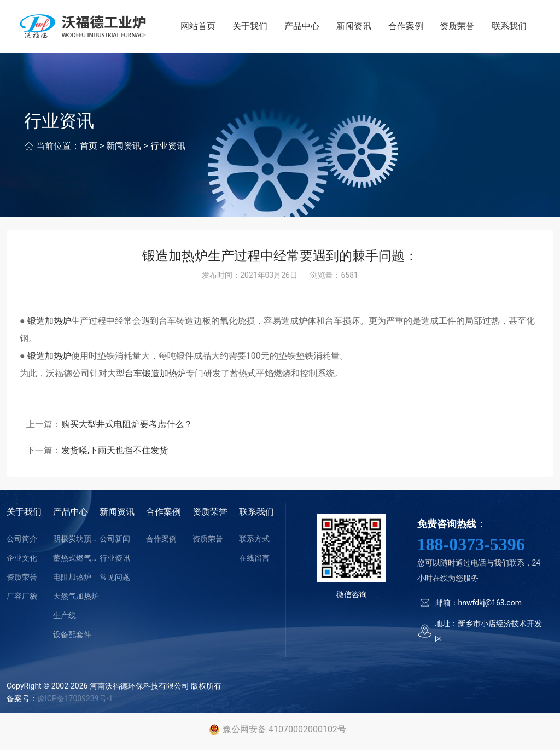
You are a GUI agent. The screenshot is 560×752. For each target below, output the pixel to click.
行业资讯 (168, 148)
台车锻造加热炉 (155, 375)
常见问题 (115, 579)
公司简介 (22, 541)
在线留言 (254, 560)
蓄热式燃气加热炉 (76, 560)
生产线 (65, 617)
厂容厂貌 (22, 598)
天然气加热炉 (76, 598)
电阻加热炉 (72, 579)
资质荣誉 (458, 27)
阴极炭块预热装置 (76, 541)
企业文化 (22, 560)
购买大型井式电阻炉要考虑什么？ (127, 426)
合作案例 (407, 27)
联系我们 (510, 27)
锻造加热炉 (48, 322)
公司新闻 (115, 541)
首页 (89, 148)
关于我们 (253, 27)
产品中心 (304, 27)
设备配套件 (72, 637)
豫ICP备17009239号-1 (75, 700)
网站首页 (202, 27)
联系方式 (254, 541)
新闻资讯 (355, 27)
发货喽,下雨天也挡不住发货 (115, 453)
